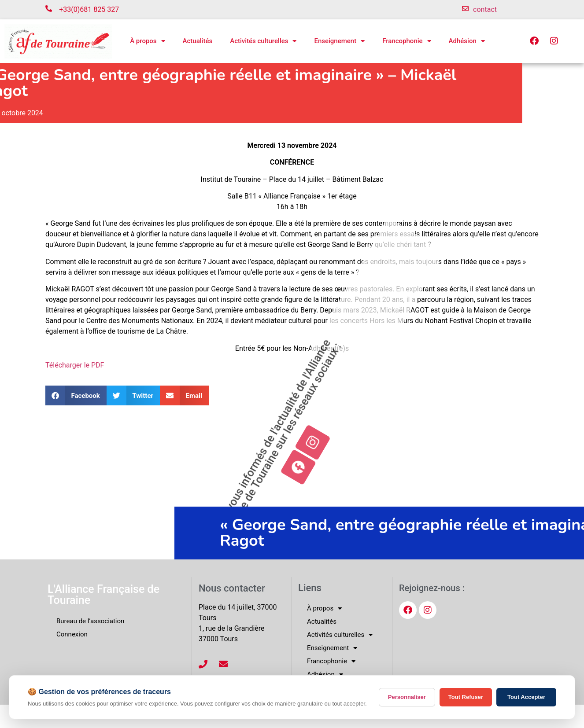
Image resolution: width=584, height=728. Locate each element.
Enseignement (339, 41)
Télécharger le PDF (75, 365)
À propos (147, 41)
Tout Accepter (526, 697)
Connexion (72, 634)
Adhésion (467, 41)
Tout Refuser (466, 697)
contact (485, 9)
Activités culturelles (263, 41)
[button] (76, 395)
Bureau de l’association (90, 621)
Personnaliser (407, 697)
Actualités (198, 41)
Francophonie (407, 41)
